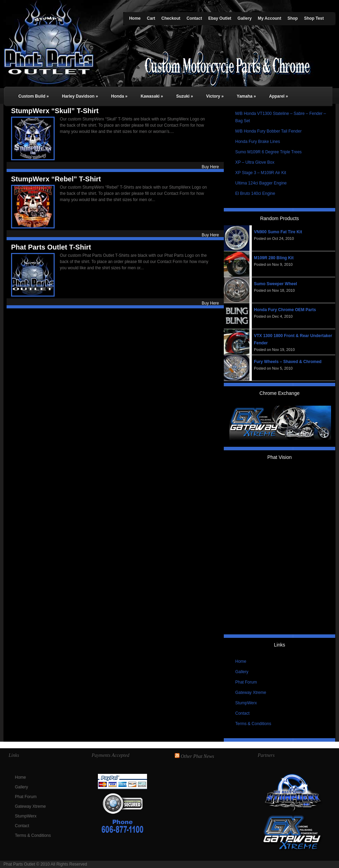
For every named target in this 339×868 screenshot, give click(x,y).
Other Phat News (198, 756)
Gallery (245, 18)
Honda (119, 96)
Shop (293, 18)
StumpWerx (246, 703)
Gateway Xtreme (251, 693)
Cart (151, 18)
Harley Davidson (80, 96)
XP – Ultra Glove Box (255, 162)
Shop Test (314, 18)
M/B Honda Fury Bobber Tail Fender (268, 131)
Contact (194, 18)
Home (135, 18)
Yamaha (246, 96)
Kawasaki (152, 96)
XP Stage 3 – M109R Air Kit (261, 173)
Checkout (171, 18)
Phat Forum (246, 682)
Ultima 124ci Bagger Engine (261, 183)
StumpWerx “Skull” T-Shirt (55, 111)
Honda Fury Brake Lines (258, 142)
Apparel (279, 96)
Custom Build (34, 96)
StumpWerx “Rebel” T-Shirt (56, 179)
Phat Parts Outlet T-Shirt (51, 247)
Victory (215, 96)
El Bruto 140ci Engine (255, 193)
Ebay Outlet (220, 18)
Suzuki (185, 96)
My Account (269, 18)
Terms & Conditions (253, 724)
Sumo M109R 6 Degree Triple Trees (268, 152)
